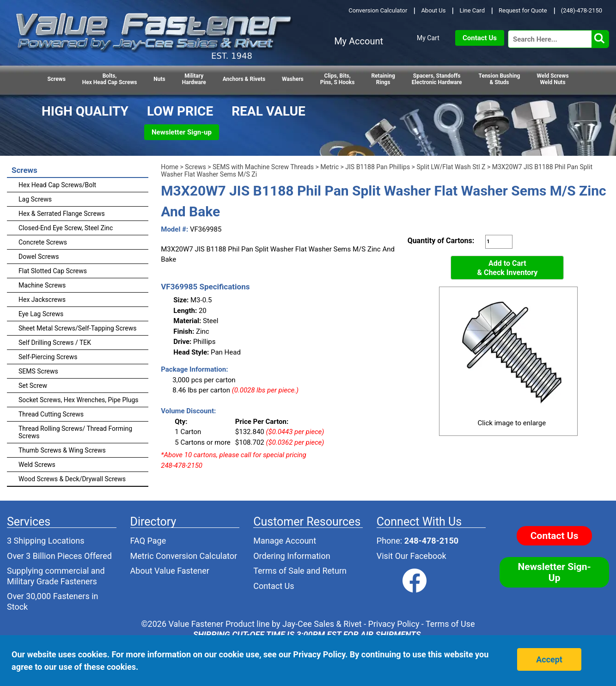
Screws (56, 79)
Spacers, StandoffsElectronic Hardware (437, 79)
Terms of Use (450, 624)
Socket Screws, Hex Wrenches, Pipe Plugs (79, 400)
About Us (433, 10)
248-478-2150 (431, 541)
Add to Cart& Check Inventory (507, 268)
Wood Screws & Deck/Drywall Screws (72, 479)
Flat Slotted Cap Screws (53, 271)
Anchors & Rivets (244, 79)
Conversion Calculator (378, 10)
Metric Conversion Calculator (184, 556)
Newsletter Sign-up (182, 132)
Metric (329, 167)
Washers (293, 79)
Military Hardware (194, 79)
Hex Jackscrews (42, 300)
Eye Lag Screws (41, 314)
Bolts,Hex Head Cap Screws (110, 79)
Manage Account (285, 541)
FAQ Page (148, 541)
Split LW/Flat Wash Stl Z (451, 167)
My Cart (428, 38)
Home (170, 167)
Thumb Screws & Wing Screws (62, 450)
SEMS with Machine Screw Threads (263, 167)
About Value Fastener (170, 571)
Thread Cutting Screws (51, 414)
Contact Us (480, 38)
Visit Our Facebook (412, 556)
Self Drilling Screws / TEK (55, 343)
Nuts (159, 79)
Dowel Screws (39, 257)
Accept (549, 659)
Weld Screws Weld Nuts (552, 79)
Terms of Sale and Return (300, 571)
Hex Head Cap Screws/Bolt (57, 185)
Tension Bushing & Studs (500, 79)
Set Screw (33, 386)
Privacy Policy (394, 624)
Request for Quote (523, 10)
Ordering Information (292, 556)
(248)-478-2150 (582, 10)
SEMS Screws (38, 371)
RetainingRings (383, 79)
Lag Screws (35, 199)
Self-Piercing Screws (48, 357)
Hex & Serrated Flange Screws (62, 214)
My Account (359, 41)
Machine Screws (42, 285)
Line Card (472, 10)
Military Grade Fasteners (52, 581)
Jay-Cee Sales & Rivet (322, 624)
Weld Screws (37, 465)
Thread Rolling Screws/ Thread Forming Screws (75, 432)
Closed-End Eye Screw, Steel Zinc (66, 228)
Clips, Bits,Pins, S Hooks (338, 79)
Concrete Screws (43, 242)
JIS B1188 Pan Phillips (378, 167)
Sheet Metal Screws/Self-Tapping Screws (78, 328)
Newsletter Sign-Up (555, 572)
